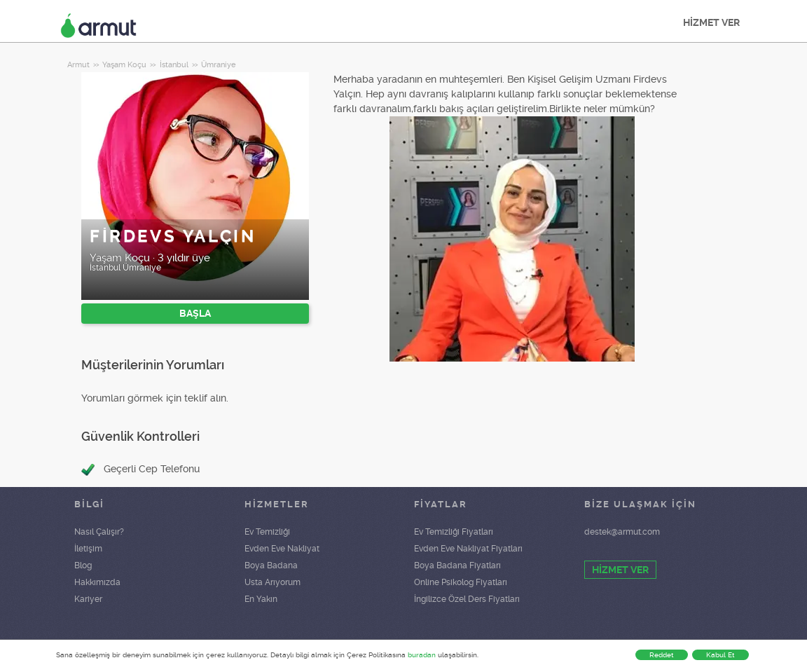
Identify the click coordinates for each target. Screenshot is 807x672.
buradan (422, 655)
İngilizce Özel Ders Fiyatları (467, 599)
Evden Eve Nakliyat (282, 549)
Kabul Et (720, 655)
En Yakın (261, 599)
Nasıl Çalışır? (99, 532)
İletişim (88, 549)
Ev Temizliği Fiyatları (454, 532)
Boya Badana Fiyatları (457, 565)
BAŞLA (195, 313)
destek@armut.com (622, 532)
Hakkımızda (97, 582)
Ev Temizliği (267, 532)
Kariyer (88, 599)
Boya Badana (271, 565)
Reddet (662, 655)
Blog (83, 565)
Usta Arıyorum (273, 582)
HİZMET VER (711, 22)
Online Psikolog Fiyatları (461, 582)
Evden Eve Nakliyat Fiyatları (468, 549)
